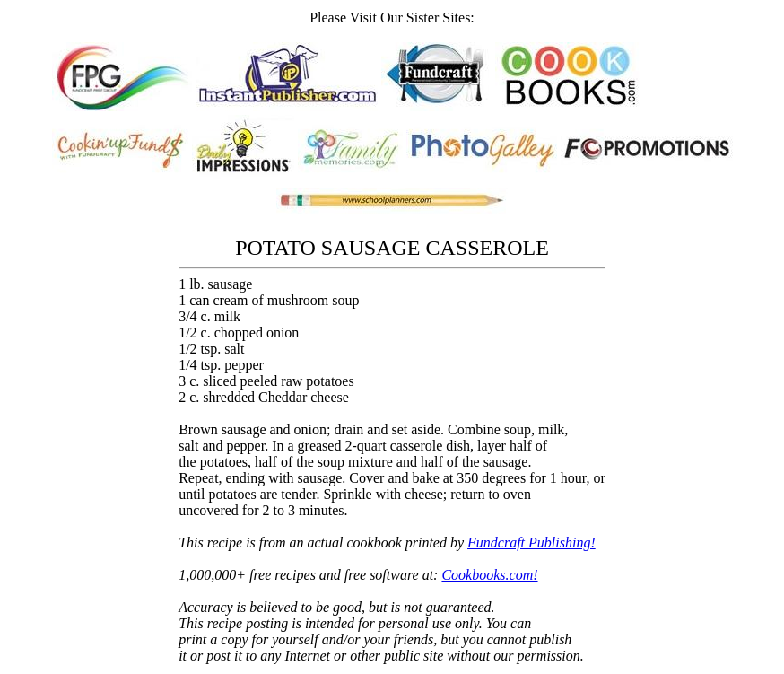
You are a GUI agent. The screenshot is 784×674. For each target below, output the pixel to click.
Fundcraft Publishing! (531, 543)
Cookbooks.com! (489, 575)
